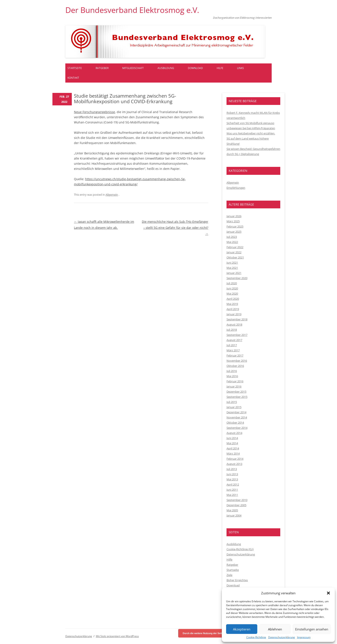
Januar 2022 (234, 252)
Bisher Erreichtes (237, 580)
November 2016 (237, 361)
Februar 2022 (235, 247)
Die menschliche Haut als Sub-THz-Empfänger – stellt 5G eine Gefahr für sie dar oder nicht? (175, 228)
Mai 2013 (232, 479)
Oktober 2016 (235, 366)
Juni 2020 (232, 288)
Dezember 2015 (236, 392)
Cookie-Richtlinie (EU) (240, 549)
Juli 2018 (232, 330)
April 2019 (233, 309)
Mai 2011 (232, 495)
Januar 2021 (234, 273)
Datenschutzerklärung (282, 637)
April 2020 (233, 299)
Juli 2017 (232, 345)
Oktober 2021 (235, 257)
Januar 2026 (234, 216)
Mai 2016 (232, 376)
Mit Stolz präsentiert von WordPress (117, 636)
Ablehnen (275, 629)
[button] (328, 593)
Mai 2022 (232, 242)
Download (195, 68)
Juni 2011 (232, 490)
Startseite (75, 68)
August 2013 (234, 464)
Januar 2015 (234, 407)
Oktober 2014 (235, 423)
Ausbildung (166, 68)
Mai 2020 (232, 294)
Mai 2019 (232, 304)
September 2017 (237, 335)
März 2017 (233, 350)
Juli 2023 (232, 237)
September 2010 (237, 500)
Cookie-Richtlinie (256, 637)
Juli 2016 (232, 371)
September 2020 (237, 278)
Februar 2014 (235, 459)
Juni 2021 (232, 263)
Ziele (229, 575)
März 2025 (233, 221)
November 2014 (237, 417)
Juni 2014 (232, 438)
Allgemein (112, 195)
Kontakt (73, 78)
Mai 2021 (232, 268)
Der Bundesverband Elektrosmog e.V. (132, 10)
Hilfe (220, 68)
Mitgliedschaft (133, 68)
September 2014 (237, 428)
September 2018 (237, 319)
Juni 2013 (232, 474)
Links (240, 68)
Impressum (304, 637)
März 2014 (233, 453)
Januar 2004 (234, 515)
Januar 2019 (234, 314)
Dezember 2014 (236, 412)
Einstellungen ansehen (312, 629)
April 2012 (233, 484)
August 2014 (234, 433)
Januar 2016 (234, 386)
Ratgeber (102, 68)
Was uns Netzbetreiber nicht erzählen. (251, 133)
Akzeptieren (242, 629)
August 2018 (234, 324)
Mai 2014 (232, 443)
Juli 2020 (232, 283)
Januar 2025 (234, 232)
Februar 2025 (235, 226)
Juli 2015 (232, 402)
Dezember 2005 (236, 505)
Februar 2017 (235, 355)
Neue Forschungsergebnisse (94, 112)
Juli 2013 (232, 469)
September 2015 (237, 397)
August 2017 (234, 340)
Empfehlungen (236, 188)
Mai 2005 (232, 510)
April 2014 (233, 448)
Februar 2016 (235, 381)
